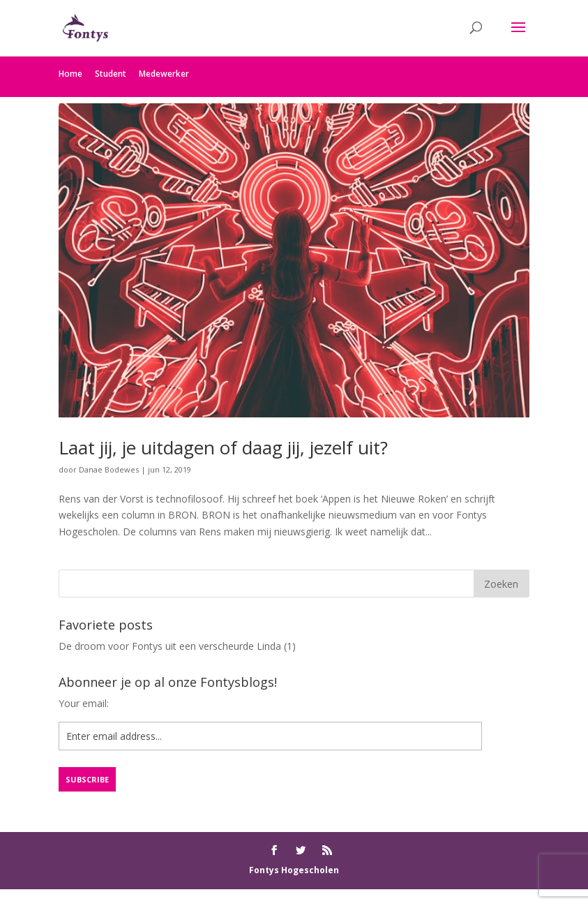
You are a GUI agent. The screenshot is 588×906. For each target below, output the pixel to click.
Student (111, 74)
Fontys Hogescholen (294, 870)
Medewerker (164, 74)
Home (70, 74)
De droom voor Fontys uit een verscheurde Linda (170, 646)
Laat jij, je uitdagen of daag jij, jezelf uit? (223, 447)
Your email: (84, 703)
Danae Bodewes (109, 469)
